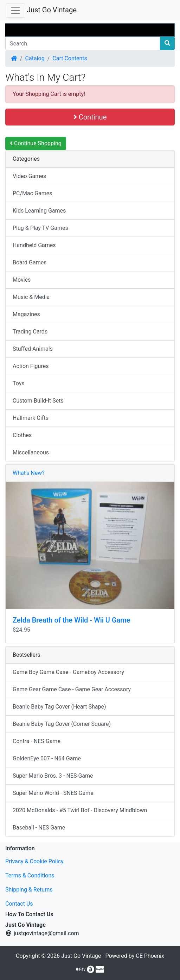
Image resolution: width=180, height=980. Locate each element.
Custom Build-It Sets (38, 401)
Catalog (35, 58)
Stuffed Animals (33, 349)
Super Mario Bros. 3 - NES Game (53, 776)
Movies (22, 280)
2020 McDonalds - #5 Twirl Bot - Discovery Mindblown (80, 810)
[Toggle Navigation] (15, 11)
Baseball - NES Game (39, 828)
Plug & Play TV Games (40, 228)
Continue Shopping (36, 143)
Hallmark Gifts (31, 418)
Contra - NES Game (37, 741)
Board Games (30, 262)
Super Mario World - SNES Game (53, 793)
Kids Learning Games (39, 211)
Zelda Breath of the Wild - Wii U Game (71, 620)
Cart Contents (70, 58)
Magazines (26, 314)
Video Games (29, 176)
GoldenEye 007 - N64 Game (47, 758)
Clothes (22, 435)
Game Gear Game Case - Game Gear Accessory (72, 689)
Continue (90, 117)
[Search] (83, 43)
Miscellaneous (31, 452)
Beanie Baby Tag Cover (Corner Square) (62, 724)
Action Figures (31, 366)
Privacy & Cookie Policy (34, 861)
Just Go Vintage (52, 10)
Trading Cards (30, 332)
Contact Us (19, 904)
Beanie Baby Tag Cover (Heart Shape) (59, 707)
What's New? (29, 473)
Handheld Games (34, 245)
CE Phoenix (150, 956)
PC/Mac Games (33, 193)
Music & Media (31, 297)
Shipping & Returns (29, 890)
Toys (19, 383)
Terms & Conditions (30, 875)
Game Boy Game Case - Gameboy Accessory (68, 672)
